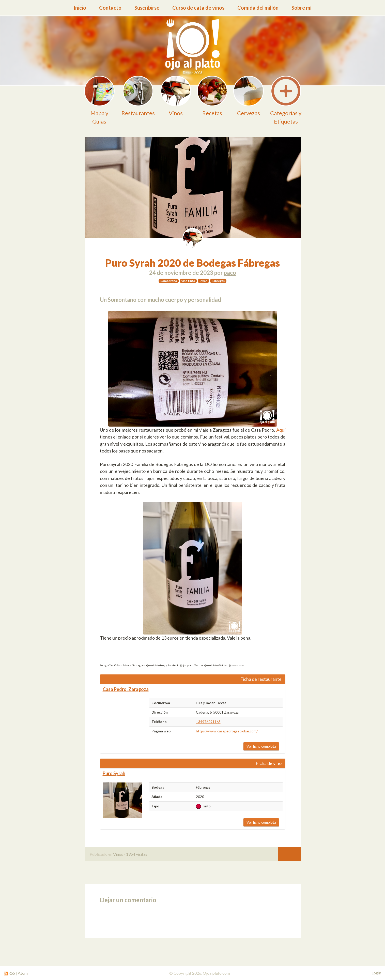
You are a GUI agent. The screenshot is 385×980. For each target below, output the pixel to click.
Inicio (80, 8)
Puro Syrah (114, 773)
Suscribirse (147, 8)
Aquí (281, 430)
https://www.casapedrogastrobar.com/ (227, 731)
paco (230, 273)
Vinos (118, 854)
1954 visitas (137, 854)
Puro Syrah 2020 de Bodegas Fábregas (193, 263)
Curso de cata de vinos (198, 8)
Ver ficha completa (261, 746)
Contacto (110, 8)
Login (376, 973)
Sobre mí (302, 8)
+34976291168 (208, 722)
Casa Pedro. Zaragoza (126, 689)
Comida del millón (258, 8)
